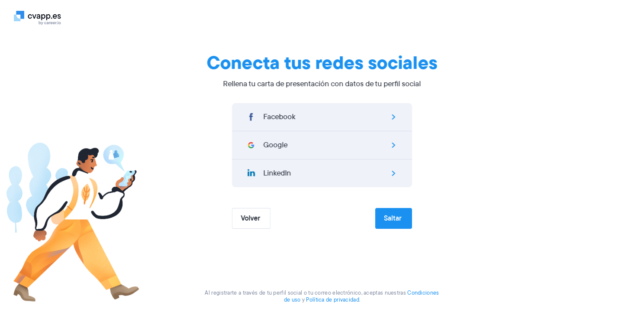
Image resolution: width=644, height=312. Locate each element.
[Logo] (41, 17)
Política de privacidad (333, 300)
